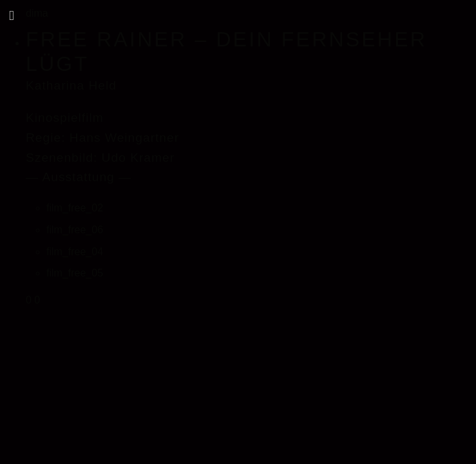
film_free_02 (75, 208)
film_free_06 (75, 230)
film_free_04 (75, 252)
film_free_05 (75, 273)
